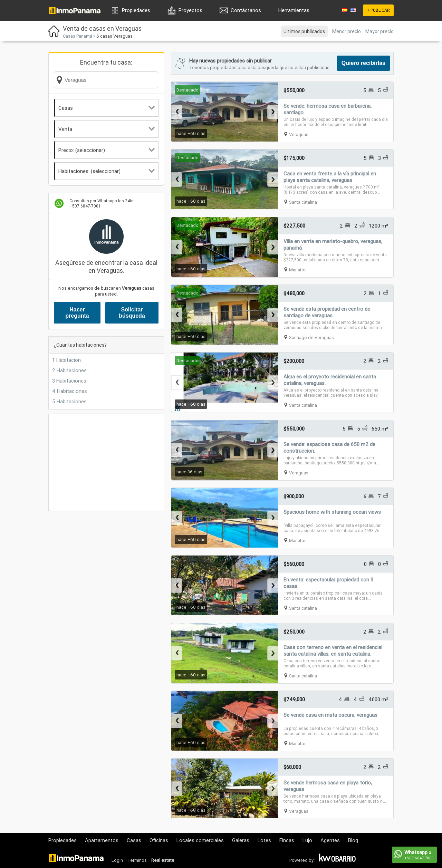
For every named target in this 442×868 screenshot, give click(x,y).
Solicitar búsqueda (132, 313)
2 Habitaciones (69, 370)
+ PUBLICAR (378, 10)
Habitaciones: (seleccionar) (107, 171)
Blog (353, 840)
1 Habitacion (66, 360)
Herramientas (294, 10)
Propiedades (136, 10)
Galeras (241, 840)
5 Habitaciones (69, 401)
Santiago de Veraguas (311, 337)
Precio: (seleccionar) (107, 150)
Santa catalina (303, 202)
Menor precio (347, 31)
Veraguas (299, 134)
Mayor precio (379, 31)
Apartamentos (102, 840)
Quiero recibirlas (363, 63)
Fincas (287, 840)
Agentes (330, 840)
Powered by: (302, 860)
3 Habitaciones (69, 381)
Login (117, 860)
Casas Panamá (78, 36)
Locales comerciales (200, 840)
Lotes (264, 840)
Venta (107, 129)
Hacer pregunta (77, 313)
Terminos (137, 860)
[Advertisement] (106, 462)
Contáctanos (246, 10)
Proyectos (190, 10)
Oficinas (159, 840)
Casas (107, 108)
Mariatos (298, 270)
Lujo (307, 840)
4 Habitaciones (70, 391)
